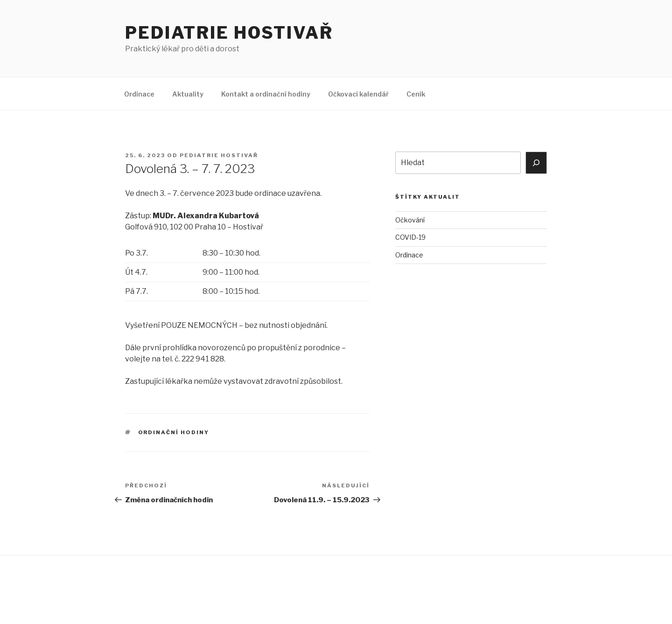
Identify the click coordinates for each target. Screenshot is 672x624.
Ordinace (139, 94)
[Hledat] (536, 163)
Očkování (410, 220)
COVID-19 (410, 237)
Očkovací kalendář (358, 94)
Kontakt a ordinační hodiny (266, 94)
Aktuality (188, 94)
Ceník (416, 94)
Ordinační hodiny (174, 432)
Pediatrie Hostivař (229, 33)
